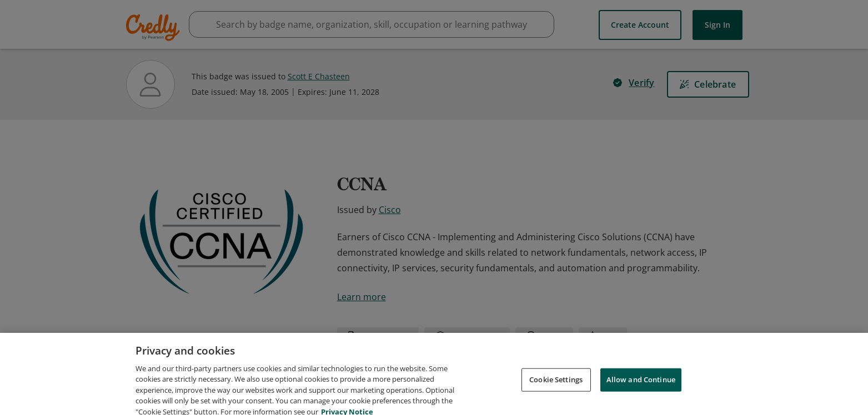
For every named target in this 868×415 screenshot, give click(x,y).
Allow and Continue (641, 394)
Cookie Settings (556, 394)
